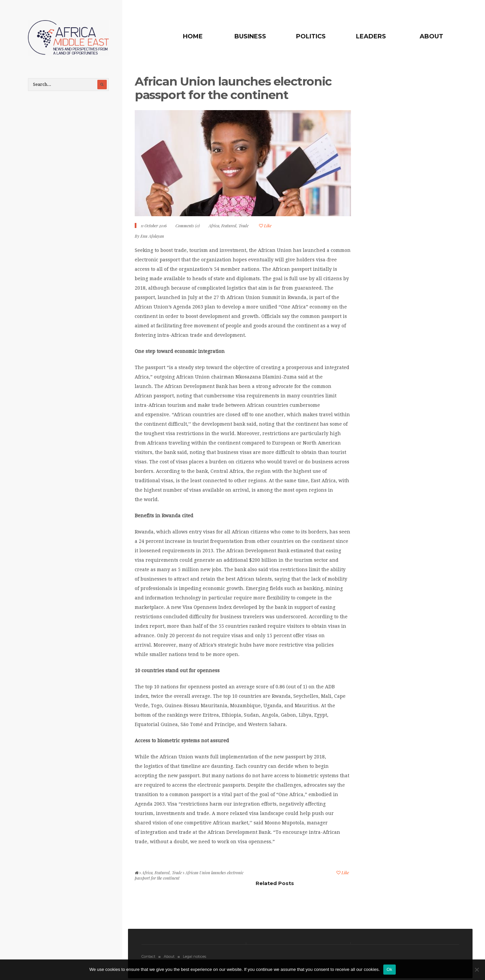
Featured (229, 226)
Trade (244, 226)
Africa (214, 226)
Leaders (371, 36)
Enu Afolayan (152, 236)
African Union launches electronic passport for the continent (233, 88)
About (431, 36)
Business (250, 36)
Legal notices (195, 956)
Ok (390, 969)
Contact (148, 956)
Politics (311, 36)
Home (193, 36)
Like (265, 226)
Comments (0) (188, 226)
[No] (477, 970)
